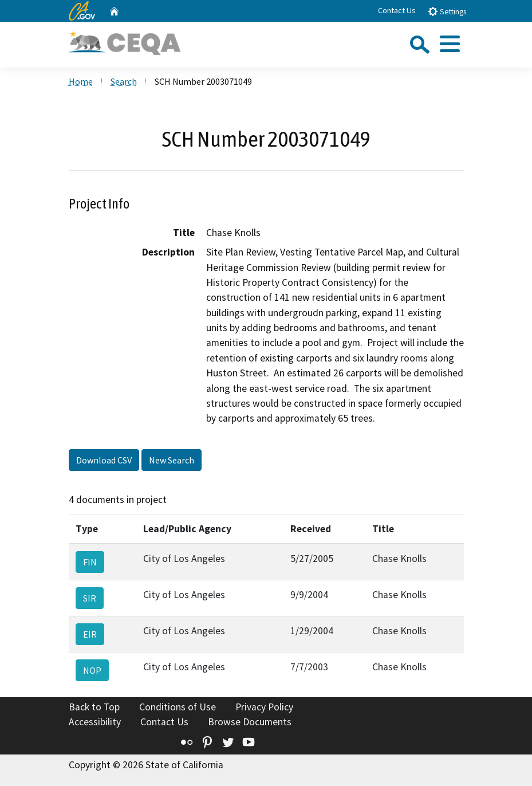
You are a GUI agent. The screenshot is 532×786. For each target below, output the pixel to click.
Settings (447, 11)
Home (81, 81)
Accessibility (95, 722)
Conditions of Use (178, 707)
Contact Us (397, 10)
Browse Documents (250, 722)
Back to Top (94, 707)
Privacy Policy (264, 707)
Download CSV (104, 460)
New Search (172, 460)
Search (124, 81)
